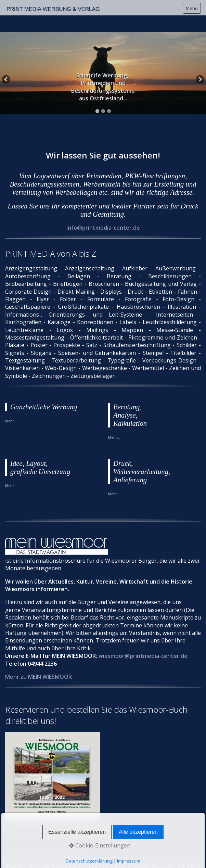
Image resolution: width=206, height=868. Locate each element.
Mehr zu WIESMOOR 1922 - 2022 (47, 809)
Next (199, 62)
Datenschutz (77, 839)
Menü (192, 8)
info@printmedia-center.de (103, 208)
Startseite (16, 839)
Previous (7, 62)
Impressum (45, 839)
